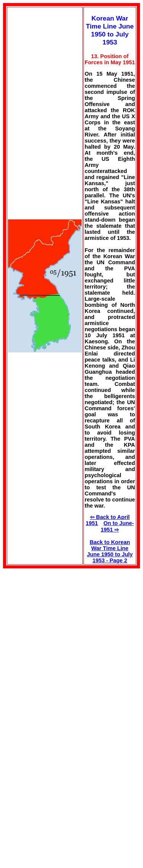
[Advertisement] (67, 622)
